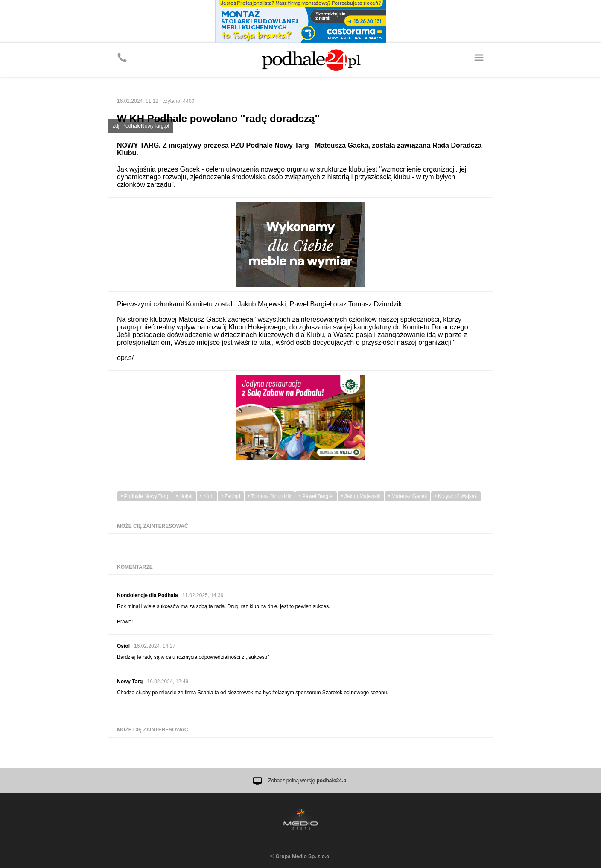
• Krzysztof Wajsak (456, 496)
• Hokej (184, 496)
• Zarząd (231, 496)
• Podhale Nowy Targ (144, 496)
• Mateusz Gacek (408, 496)
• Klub (207, 496)
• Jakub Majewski (361, 496)
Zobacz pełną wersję (308, 781)
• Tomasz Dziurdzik (270, 496)
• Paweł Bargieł (316, 496)
